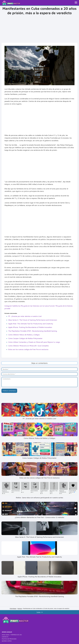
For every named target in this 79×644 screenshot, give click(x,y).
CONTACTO (5, 637)
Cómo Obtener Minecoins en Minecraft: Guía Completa (28, 346)
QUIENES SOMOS (7, 641)
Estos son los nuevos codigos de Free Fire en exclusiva (28, 349)
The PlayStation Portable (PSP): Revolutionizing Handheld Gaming (33, 331)
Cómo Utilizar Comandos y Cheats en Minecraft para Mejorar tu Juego (34, 342)
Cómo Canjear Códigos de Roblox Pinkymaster (25, 338)
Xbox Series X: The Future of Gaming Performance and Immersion (33, 320)
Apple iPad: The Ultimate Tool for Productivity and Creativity (31, 324)
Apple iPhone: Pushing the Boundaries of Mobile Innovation (30, 327)
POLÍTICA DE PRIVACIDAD (9, 639)
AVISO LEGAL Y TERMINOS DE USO (12, 635)
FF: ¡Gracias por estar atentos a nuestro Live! (25, 316)
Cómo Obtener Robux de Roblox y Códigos (24, 335)
